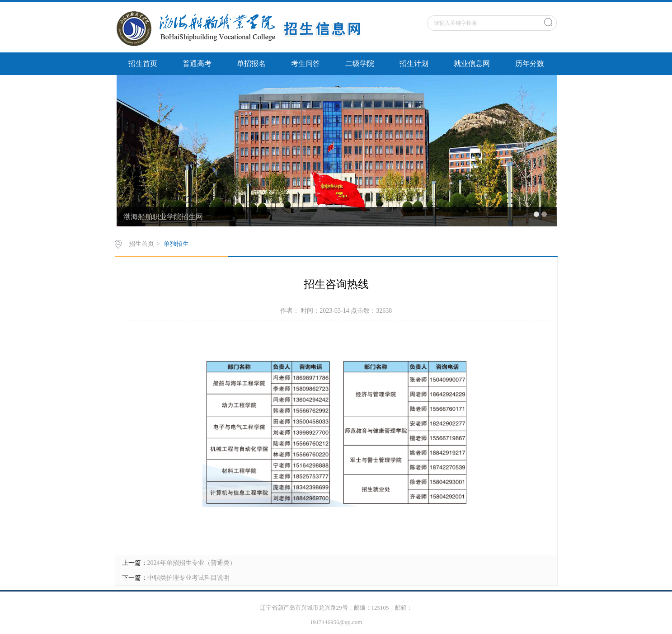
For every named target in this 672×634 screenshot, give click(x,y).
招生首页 (143, 63)
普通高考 (197, 63)
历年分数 (530, 63)
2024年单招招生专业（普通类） (192, 563)
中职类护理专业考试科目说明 (188, 578)
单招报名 (251, 63)
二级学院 (360, 63)
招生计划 (414, 63)
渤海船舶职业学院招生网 (163, 217)
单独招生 (176, 244)
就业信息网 (472, 63)
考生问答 (305, 63)
